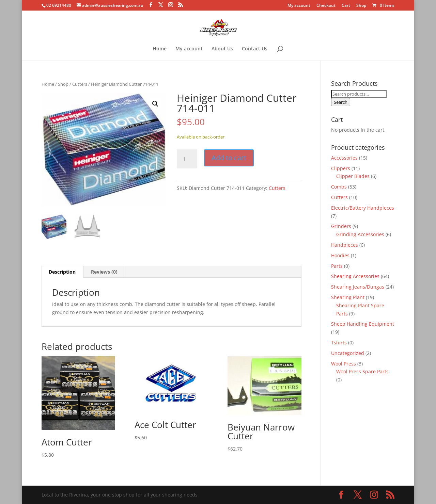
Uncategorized (348, 353)
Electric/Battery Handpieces (363, 208)
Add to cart (229, 158)
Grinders (341, 226)
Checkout (326, 6)
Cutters (80, 84)
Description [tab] (62, 272)
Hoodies (340, 255)
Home (160, 49)
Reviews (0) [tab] (104, 272)
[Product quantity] (187, 159)
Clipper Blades (353, 176)
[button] (155, 104)
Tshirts (339, 343)
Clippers (341, 168)
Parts (337, 266)
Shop (361, 6)
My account (299, 6)
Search (341, 102)
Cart (346, 6)
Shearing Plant (348, 297)
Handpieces (345, 245)
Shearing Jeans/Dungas (358, 287)
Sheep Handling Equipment (363, 324)
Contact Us (255, 49)
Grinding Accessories (360, 234)
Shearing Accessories (355, 276)
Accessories (344, 158)
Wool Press (344, 364)
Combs (339, 187)
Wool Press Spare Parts (362, 371)
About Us (222, 49)
